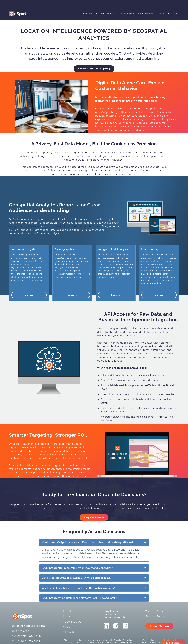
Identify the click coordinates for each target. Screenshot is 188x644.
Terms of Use (155, 612)
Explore (29, 295)
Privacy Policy (155, 617)
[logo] (18, 14)
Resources (144, 14)
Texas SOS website (159, 643)
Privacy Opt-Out (159, 626)
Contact (173, 14)
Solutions (89, 14)
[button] (90, 14)
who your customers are (24, 226)
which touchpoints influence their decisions (73, 226)
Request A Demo (94, 517)
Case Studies (127, 14)
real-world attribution (65, 508)
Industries (107, 14)
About (161, 14)
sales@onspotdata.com (29, 626)
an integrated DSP (111, 508)
